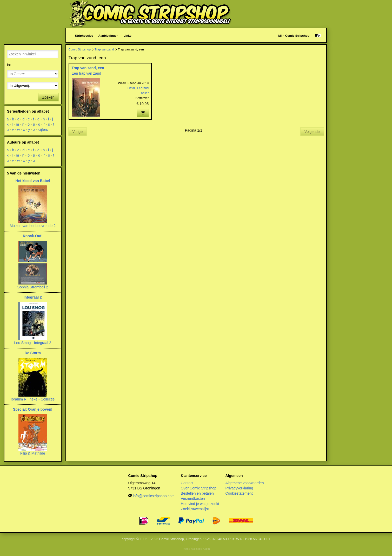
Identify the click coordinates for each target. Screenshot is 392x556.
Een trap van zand (87, 73)
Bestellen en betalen (197, 493)
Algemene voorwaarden (245, 483)
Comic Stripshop (80, 49)
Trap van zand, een (88, 68)
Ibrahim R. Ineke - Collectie (33, 399)
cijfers (43, 130)
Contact (187, 483)
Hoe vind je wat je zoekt (200, 504)
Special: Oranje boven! (33, 409)
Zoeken (48, 97)
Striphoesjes (84, 35)
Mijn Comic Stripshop (294, 35)
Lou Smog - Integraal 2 (33, 343)
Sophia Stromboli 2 (33, 287)
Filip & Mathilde (33, 453)
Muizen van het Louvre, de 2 (33, 226)
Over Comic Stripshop (199, 488)
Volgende (312, 132)
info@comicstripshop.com (154, 496)
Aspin (206, 549)
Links (128, 35)
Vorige (78, 132)
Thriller (144, 93)
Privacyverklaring (239, 488)
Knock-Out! (33, 236)
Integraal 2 (33, 297)
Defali (132, 88)
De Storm (33, 353)
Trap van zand (104, 49)
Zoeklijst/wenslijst (195, 509)
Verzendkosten (193, 499)
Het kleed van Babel (33, 181)
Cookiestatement (239, 493)
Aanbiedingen (108, 35)
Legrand (143, 88)
